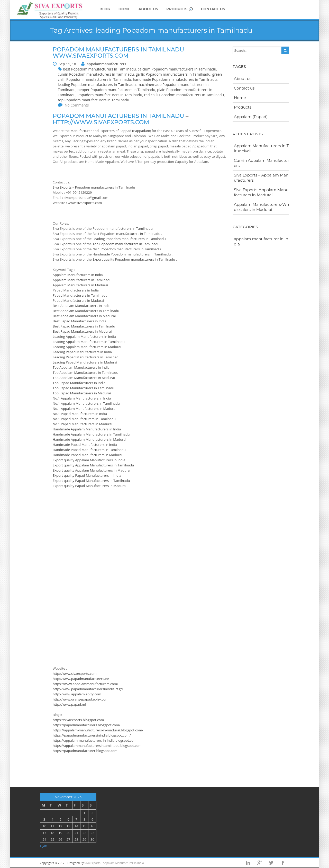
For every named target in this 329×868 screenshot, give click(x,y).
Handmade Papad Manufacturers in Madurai (87, 455)
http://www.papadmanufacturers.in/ (81, 679)
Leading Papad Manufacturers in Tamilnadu (87, 357)
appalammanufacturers (106, 64)
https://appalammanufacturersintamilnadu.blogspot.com (97, 746)
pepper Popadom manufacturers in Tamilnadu (116, 90)
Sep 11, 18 (67, 64)
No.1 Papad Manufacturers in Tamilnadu (84, 419)
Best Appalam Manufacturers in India (82, 306)
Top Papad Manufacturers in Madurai (82, 393)
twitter (271, 863)
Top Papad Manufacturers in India (79, 383)
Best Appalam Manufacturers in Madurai (84, 316)
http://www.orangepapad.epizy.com (81, 699)
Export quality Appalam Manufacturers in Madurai (92, 470)
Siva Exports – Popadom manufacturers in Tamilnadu (94, 187)
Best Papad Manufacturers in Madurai (82, 331)
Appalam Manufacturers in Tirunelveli (261, 148)
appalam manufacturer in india (261, 241)
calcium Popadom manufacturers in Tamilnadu (177, 69)
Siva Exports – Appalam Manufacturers (261, 178)
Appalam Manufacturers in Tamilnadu (82, 280)
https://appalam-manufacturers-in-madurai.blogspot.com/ (98, 730)
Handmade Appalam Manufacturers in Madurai (89, 439)
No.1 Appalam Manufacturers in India (82, 398)
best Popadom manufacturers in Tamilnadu (99, 69)
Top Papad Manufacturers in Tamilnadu (83, 388)
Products (179, 9)
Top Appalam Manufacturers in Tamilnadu (85, 373)
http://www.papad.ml (69, 704)
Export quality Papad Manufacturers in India (87, 475)
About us (148, 9)
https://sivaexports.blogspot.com (78, 720)
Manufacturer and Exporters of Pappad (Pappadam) (111, 131)
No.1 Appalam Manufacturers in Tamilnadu (86, 403)
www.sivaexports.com (85, 203)
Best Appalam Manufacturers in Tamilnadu (86, 311)
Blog (105, 9)
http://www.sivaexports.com (101, 122)
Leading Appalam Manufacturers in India (84, 336)
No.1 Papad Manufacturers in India (80, 414)
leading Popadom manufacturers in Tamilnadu (97, 85)
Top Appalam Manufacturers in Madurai (84, 378)
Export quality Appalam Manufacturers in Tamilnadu (93, 465)
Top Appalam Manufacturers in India (81, 367)
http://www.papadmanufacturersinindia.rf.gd (88, 689)
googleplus (260, 863)
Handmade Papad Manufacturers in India (85, 445)
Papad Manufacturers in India (76, 290)
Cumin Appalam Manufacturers (262, 163)
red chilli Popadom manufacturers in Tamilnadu (184, 95)
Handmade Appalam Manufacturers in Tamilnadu (91, 434)
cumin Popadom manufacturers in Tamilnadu (96, 74)
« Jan (44, 846)
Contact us (213, 9)
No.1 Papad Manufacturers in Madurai (82, 424)
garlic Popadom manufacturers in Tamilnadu (173, 74)
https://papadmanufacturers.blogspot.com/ (86, 725)
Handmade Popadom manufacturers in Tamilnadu (132, 254)
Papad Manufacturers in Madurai (78, 300)
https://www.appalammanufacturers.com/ (85, 684)
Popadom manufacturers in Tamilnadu (110, 95)
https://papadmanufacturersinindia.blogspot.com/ (92, 735)
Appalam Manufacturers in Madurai (80, 285)
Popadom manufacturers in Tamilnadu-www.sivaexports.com (120, 53)
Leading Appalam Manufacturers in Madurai (87, 347)
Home (124, 9)
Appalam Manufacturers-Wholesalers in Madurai (262, 207)
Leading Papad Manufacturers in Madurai (85, 362)
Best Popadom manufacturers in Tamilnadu (127, 234)
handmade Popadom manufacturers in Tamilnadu (175, 79)
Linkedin (248, 863)
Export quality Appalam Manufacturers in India (89, 460)
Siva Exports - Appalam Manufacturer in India (114, 863)
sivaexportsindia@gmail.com (86, 198)
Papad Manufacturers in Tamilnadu (80, 295)
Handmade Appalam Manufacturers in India (87, 429)
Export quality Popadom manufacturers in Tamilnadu (134, 259)
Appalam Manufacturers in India (78, 275)
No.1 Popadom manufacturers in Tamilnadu (127, 249)
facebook (283, 863)
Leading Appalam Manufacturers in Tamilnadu (89, 342)
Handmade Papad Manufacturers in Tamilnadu (89, 450)
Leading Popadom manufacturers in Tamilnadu (130, 239)
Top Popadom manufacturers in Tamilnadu (126, 244)
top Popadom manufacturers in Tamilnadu (93, 100)
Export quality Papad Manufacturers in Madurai (90, 486)
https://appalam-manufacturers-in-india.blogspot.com (95, 740)
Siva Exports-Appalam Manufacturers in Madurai (261, 192)
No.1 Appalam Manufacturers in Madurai (84, 409)
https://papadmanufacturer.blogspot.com (85, 751)
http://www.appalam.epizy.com (77, 694)
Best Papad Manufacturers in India (80, 321)
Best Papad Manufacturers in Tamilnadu (84, 326)
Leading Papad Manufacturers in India (82, 352)
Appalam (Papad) (251, 117)
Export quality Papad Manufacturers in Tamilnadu (91, 481)
